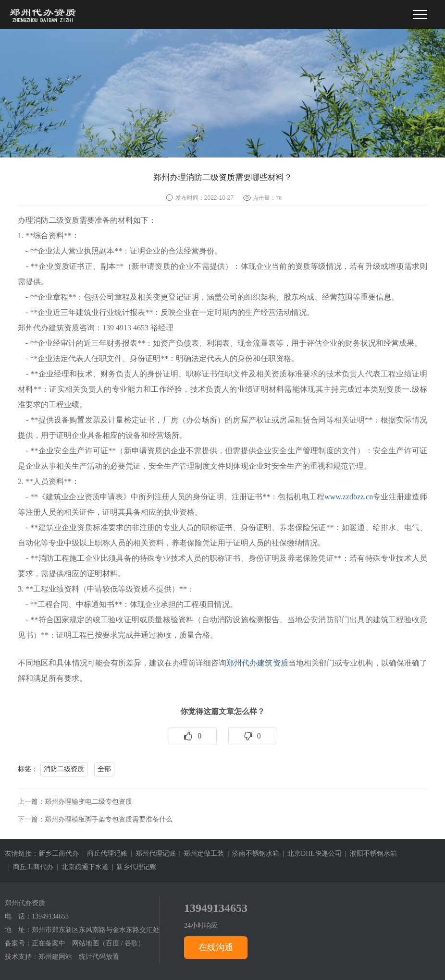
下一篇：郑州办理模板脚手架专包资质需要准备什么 (95, 819)
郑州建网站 (55, 957)
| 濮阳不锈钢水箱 (369, 853)
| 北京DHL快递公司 (310, 853)
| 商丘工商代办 (29, 867)
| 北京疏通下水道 (81, 867)
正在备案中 (49, 943)
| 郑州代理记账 (152, 853)
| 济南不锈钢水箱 (252, 853)
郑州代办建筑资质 (257, 663)
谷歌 (131, 943)
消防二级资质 (64, 769)
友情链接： (22, 853)
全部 (104, 769)
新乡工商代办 (59, 853)
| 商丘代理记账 (103, 853)
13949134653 (50, 916)
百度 (112, 943)
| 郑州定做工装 (200, 853)
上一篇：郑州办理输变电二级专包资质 (75, 802)
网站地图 (86, 943)
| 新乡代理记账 (133, 867)
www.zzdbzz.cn (349, 497)
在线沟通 (216, 947)
